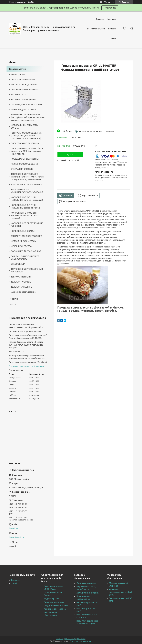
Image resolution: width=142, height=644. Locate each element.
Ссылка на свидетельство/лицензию (27, 366)
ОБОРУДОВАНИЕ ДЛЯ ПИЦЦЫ (25, 143)
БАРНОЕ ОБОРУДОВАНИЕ (23, 79)
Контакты (112, 19)
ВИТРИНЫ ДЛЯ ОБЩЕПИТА (24, 100)
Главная (100, 19)
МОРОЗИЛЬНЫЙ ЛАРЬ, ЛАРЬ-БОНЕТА (25, 126)
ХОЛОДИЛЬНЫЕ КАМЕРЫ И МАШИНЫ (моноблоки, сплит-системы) (25, 216)
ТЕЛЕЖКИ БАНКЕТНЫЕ (22, 287)
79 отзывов (109, 2)
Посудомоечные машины (56, 605)
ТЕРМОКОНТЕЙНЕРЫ (21, 277)
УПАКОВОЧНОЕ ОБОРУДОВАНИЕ (27, 184)
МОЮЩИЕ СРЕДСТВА (21, 246)
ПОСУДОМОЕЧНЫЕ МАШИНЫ (25, 159)
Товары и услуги (17, 69)
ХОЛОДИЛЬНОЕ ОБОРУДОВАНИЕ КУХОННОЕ (27, 225)
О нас (114, 38)
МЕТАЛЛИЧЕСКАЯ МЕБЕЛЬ (23, 241)
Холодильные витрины (88, 593)
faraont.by (13, 528)
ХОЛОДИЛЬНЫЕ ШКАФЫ (23, 231)
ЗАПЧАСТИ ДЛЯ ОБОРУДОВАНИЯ (27, 236)
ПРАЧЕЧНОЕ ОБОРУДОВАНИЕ (25, 164)
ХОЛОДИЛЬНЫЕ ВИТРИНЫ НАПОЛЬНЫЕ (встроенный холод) (27, 199)
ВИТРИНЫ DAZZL (19, 95)
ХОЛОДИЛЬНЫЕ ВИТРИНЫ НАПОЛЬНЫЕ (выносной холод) (26, 206)
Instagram (16, 580)
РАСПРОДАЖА (18, 74)
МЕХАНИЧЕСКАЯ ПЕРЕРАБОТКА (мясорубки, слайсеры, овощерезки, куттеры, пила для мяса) (28, 117)
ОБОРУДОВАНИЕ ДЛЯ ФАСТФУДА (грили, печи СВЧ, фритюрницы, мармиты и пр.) (27, 151)
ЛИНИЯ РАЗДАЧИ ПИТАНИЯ (23, 110)
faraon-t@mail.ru (16, 537)
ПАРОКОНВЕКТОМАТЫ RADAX (25, 89)
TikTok (14, 584)
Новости (112, 29)
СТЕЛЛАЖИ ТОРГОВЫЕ (22, 169)
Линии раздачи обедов (55, 609)
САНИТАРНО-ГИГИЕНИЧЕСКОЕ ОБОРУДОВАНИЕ (25, 258)
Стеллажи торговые (86, 583)
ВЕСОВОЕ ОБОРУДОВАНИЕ (24, 84)
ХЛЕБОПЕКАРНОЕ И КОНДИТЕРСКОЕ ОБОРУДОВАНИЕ (27, 191)
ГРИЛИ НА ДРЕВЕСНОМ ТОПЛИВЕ (27, 105)
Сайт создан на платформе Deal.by (71, 639)
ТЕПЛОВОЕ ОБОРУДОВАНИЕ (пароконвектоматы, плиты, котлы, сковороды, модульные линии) (28, 177)
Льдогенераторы (52, 599)
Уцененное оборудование (23, 292)
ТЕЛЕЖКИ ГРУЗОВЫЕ (21, 282)
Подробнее (110, 8)
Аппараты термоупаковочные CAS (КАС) (120, 592)
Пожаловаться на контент (81, 641)
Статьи (12, 305)
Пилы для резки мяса (54, 602)
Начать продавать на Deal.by (22, 2)
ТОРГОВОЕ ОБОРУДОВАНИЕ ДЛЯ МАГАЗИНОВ (27, 270)
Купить (70, 155)
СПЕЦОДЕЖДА (18, 264)
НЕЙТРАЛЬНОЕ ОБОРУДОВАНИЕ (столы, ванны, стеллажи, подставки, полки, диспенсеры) (26, 136)
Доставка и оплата (96, 29)
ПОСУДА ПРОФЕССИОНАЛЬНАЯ (26, 251)
